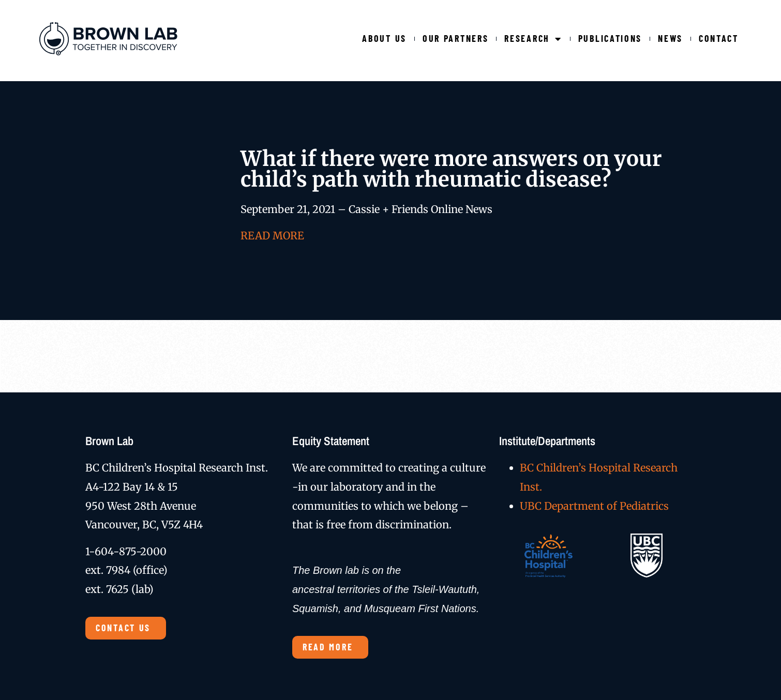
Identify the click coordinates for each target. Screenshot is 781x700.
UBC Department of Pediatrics (594, 506)
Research (533, 39)
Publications (610, 38)
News (670, 38)
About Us (384, 38)
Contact (719, 38)
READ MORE (272, 235)
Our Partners (455, 38)
